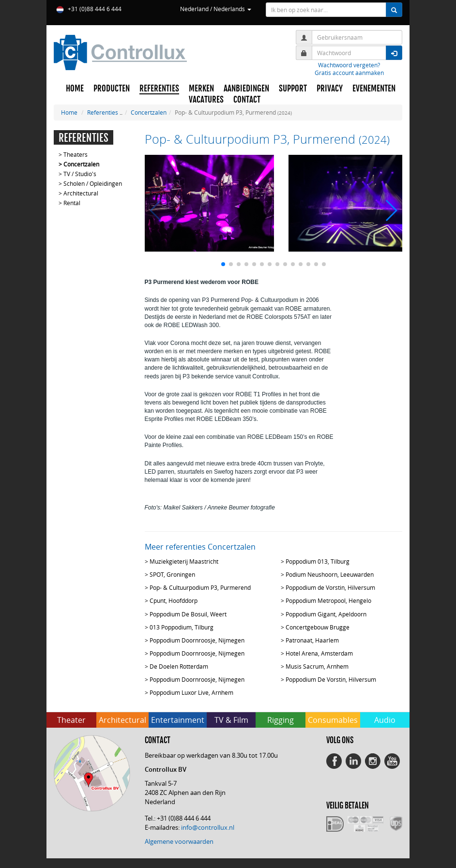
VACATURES (206, 100)
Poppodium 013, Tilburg (318, 561)
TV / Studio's (80, 174)
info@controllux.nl (208, 827)
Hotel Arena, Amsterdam (319, 653)
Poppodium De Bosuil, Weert (188, 614)
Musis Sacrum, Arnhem (317, 666)
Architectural (81, 193)
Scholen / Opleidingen (93, 183)
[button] (223, 264)
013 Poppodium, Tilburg (182, 627)
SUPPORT (293, 89)
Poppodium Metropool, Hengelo (328, 600)
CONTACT (247, 100)
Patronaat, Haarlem (312, 640)
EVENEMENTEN (374, 89)
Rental (72, 203)
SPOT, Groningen (172, 574)
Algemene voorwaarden (179, 841)
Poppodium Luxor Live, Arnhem (191, 692)
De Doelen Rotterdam (179, 666)
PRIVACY (330, 89)
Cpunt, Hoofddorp (174, 600)
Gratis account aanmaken (349, 73)
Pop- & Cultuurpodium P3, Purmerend (200, 587)
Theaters (76, 154)
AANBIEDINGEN (246, 89)
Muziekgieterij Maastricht (184, 561)
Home (69, 112)
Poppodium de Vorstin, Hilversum (330, 587)
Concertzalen (149, 112)
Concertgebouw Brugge (318, 627)
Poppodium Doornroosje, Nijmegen (197, 640)
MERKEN (201, 89)
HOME (75, 89)
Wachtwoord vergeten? (349, 65)
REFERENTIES (159, 89)
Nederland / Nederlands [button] (216, 9)
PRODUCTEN (112, 89)
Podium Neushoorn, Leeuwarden (330, 574)
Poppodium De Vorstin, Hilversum (331, 679)
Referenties (103, 112)
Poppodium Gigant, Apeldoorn (326, 614)
